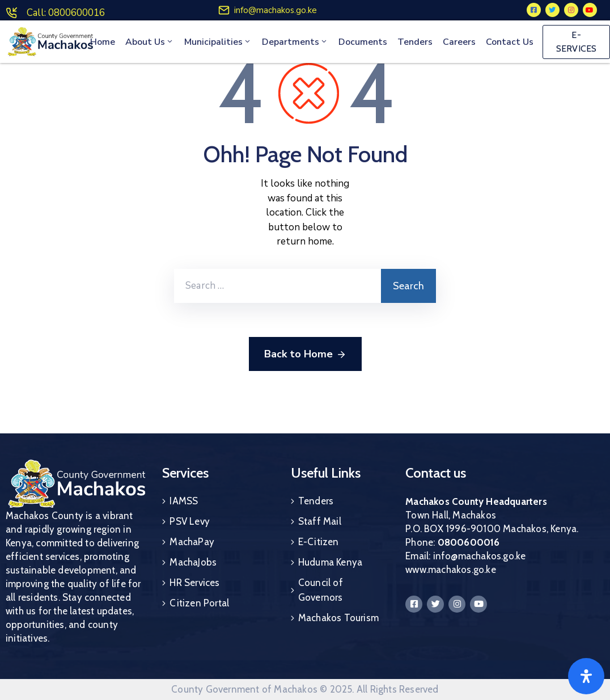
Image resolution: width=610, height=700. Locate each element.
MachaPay (192, 542)
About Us (150, 42)
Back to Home (305, 355)
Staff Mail (320, 521)
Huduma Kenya (330, 562)
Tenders (415, 42)
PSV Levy (190, 521)
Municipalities (218, 42)
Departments (295, 42)
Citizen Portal (199, 603)
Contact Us (510, 42)
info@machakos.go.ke (276, 10)
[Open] (586, 676)
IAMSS (184, 501)
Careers (459, 42)
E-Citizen (319, 542)
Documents (363, 42)
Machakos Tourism (338, 618)
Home (103, 42)
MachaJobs (193, 562)
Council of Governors (321, 590)
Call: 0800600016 (66, 13)
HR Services (194, 583)
